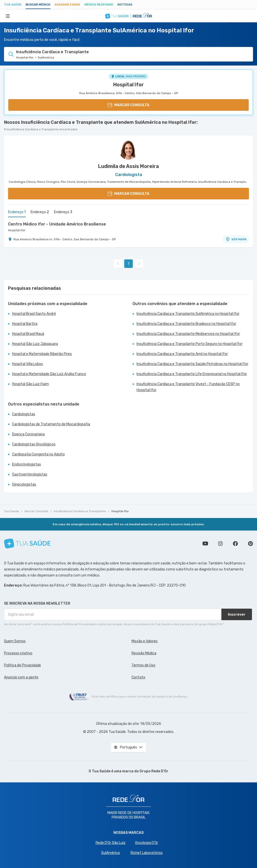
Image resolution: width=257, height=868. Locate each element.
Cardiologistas (24, 414)
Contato (138, 677)
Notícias (125, 5)
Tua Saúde (13, 5)
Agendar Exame (67, 5)
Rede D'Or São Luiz (111, 843)
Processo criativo (18, 653)
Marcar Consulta (36, 511)
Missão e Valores (145, 641)
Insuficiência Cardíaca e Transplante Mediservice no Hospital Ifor (188, 334)
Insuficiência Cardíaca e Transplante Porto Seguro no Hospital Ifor (189, 344)
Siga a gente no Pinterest (250, 544)
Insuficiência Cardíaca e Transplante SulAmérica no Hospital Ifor (188, 314)
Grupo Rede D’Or (154, 771)
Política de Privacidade (22, 665)
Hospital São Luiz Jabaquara (35, 344)
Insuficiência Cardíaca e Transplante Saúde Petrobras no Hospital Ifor (192, 364)
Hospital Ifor (128, 85)
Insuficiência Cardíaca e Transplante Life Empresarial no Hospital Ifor (192, 374)
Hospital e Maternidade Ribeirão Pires (42, 354)
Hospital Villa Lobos (27, 364)
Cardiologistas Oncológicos (34, 444)
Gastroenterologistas (30, 474)
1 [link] (129, 264)
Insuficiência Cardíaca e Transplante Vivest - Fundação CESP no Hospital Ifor (188, 387)
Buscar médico (38, 5)
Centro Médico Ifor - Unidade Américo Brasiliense (57, 224)
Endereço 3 (63, 212)
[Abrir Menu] (8, 16)
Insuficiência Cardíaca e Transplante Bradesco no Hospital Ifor (186, 324)
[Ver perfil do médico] (128, 150)
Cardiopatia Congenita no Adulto (38, 454)
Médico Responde (99, 5)
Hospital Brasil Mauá (28, 334)
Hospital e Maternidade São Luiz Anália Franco (49, 374)
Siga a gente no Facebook (235, 544)
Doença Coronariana (28, 434)
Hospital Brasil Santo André (34, 314)
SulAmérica (110, 853)
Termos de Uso (143, 665)
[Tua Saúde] (27, 543)
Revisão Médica (144, 653)
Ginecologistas (24, 484)
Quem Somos (15, 641)
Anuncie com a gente (21, 677)
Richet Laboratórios (147, 853)
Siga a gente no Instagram (220, 544)
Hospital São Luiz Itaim (30, 384)
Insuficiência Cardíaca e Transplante (80, 511)
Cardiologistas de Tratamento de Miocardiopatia (51, 424)
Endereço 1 (17, 212)
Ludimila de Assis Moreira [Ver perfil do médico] (128, 166)
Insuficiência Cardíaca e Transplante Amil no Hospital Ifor (182, 354)
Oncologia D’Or (147, 843)
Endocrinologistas (26, 464)
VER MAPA (236, 239)
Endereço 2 (40, 212)
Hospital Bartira (25, 324)
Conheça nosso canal (205, 544)
